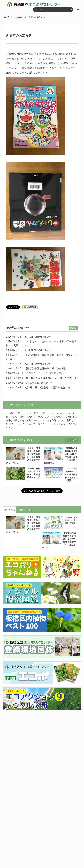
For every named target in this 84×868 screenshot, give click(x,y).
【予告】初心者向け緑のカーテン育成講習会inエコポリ (34, 474)
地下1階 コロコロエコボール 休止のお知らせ (52, 378)
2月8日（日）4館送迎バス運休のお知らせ (48, 388)
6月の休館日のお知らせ (38, 337)
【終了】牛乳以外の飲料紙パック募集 (46, 368)
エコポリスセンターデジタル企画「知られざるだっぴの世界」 (71, 474)
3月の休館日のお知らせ (39, 383)
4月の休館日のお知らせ (38, 364)
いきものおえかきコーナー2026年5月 (71, 520)
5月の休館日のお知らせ (38, 350)
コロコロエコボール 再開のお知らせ (46, 373)
